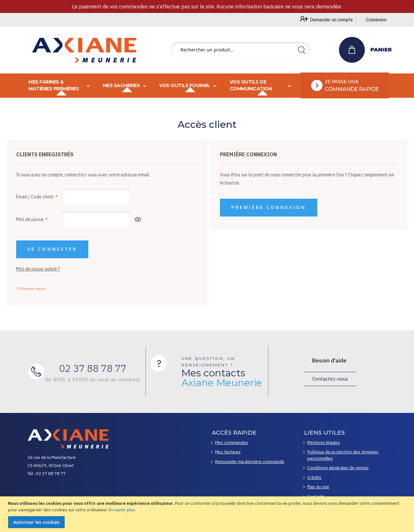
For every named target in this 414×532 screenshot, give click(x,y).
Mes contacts (222, 378)
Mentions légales (324, 443)
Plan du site (318, 487)
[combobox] (240, 50)
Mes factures (228, 452)
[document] (208, 514)
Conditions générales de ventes (338, 468)
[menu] (207, 83)
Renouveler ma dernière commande (250, 462)
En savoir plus (122, 510)
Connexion (376, 20)
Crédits (314, 477)
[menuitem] (345, 83)
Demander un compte (332, 20)
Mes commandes (232, 443)
